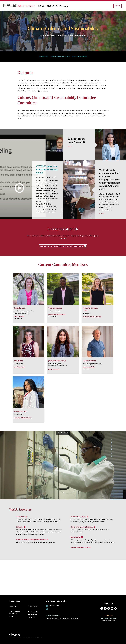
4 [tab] (68, 433)
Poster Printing (33, 606)
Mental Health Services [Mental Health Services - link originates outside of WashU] (79, 517)
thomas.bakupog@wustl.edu (57, 314)
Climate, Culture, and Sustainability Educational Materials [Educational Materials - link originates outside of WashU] (63, 246)
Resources (12, 606)
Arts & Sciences (52, 606)
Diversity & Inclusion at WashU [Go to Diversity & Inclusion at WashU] (81, 547)
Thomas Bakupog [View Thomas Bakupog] (55, 308)
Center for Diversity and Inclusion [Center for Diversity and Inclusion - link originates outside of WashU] (83, 527)
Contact (31, 609)
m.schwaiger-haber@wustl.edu (92, 317)
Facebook (105, 608)
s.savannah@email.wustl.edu (22, 418)
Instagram (102, 608)
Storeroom (32, 617)
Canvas (11, 617)
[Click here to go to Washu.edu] (15, 636)
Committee (44, 57)
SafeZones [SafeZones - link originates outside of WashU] (21, 527)
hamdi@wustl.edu (19, 367)
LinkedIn (116, 608)
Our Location (32, 615)
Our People (13, 609)
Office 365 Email (33, 612)
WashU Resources (80, 57)
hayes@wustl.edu (19, 316)
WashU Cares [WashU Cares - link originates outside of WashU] (22, 517)
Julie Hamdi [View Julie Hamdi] (18, 361)
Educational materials (60, 57)
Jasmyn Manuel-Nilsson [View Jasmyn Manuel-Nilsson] (57, 361)
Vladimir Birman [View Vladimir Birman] (89, 361)
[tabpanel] (31, 174)
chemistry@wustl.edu (109, 621)
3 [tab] (65, 433)
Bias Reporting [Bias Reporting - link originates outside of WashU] (77, 537)
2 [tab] (61, 433)
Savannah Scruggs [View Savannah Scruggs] (20, 411)
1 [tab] (58, 433)
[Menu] (117, 6)
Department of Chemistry (58, 6)
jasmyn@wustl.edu (54, 369)
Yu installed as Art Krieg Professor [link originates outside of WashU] (76, 140)
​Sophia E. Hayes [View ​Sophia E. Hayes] (20, 308)
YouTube (112, 608)
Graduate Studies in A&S (55, 609)
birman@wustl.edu (89, 367)
